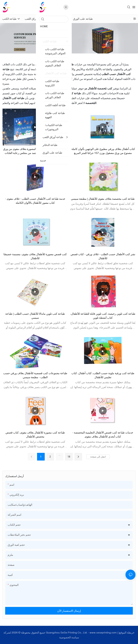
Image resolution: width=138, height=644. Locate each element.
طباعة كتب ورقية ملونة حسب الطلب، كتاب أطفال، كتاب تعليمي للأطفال (103, 375)
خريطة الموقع (127, 632)
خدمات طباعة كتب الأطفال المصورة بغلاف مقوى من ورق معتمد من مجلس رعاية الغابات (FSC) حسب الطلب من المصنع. (35, 151)
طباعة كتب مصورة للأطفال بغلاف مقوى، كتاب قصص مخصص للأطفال (35, 434)
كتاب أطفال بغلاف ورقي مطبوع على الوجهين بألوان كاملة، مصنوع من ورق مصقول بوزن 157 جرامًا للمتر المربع (103, 151)
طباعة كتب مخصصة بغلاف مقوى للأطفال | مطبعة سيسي (103, 199)
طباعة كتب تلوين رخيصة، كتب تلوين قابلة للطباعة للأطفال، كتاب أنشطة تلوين (103, 316)
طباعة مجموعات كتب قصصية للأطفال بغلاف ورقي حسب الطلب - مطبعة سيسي (35, 375)
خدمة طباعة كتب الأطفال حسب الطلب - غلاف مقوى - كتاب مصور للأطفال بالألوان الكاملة (35, 201)
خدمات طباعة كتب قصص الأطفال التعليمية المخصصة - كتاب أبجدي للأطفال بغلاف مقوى (103, 434)
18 (69, 457)
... (59, 455)
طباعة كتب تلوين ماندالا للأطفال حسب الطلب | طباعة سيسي (35, 316)
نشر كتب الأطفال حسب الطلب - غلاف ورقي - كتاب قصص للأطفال (103, 256)
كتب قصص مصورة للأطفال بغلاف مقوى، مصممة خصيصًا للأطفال (35, 256)
